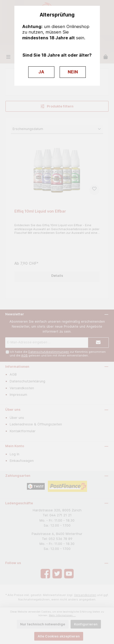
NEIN (73, 72)
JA (41, 72)
